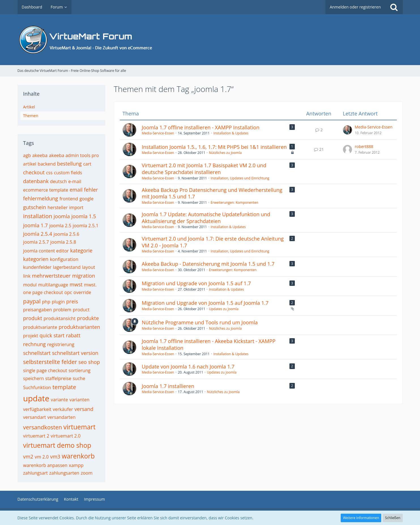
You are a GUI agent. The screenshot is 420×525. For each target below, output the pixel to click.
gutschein (35, 207)
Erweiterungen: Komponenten (234, 202)
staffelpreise (58, 378)
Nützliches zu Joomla (225, 153)
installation (38, 216)
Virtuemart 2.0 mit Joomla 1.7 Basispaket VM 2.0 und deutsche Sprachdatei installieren (204, 169)
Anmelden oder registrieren (355, 7)
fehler (91, 190)
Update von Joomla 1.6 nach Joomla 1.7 (188, 367)
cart (87, 164)
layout (89, 267)
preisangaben (38, 310)
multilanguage (53, 285)
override (82, 292)
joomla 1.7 (36, 225)
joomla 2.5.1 (86, 226)
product (81, 310)
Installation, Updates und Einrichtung (240, 178)
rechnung (35, 344)
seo (83, 362)
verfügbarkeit (37, 409)
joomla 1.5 (84, 216)
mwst (76, 284)
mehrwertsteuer (51, 276)
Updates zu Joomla (224, 309)
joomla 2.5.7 (36, 242)
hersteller (58, 207)
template (64, 387)
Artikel (29, 107)
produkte (88, 318)
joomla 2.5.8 (63, 242)
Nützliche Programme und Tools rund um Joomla (200, 322)
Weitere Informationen (361, 518)
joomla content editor (46, 251)
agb (27, 155)
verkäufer (63, 409)
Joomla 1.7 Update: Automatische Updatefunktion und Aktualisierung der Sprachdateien (206, 218)
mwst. (90, 285)
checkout (34, 172)
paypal (32, 301)
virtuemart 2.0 (66, 436)
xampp (76, 465)
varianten (79, 400)
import (76, 207)
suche (79, 378)
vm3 (55, 457)
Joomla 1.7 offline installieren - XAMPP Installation (201, 127)
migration (83, 276)
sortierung (79, 370)
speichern (34, 378)
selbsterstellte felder (50, 362)
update (36, 398)
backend (47, 164)
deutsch (58, 181)
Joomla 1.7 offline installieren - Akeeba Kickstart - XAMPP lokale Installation (209, 344)
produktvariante (40, 327)
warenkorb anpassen (45, 465)
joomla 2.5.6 (66, 234)
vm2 (28, 457)
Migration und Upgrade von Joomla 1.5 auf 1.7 (196, 283)
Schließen (393, 518)
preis (72, 301)
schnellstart (37, 353)
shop (94, 362)
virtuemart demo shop (57, 445)
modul (30, 285)
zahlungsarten (64, 473)
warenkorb (78, 456)
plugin (58, 302)
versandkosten (43, 427)
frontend (69, 199)
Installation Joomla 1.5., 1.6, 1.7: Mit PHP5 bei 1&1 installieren (214, 147)
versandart (35, 417)
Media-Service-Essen (158, 133)
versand (84, 409)
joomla (62, 216)
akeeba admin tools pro (74, 155)
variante (59, 400)
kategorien (36, 259)
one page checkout (43, 292)
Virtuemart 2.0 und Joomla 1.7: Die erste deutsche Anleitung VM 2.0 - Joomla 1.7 (213, 242)
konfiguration (64, 259)
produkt (33, 318)
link (27, 276)
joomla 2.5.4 (38, 234)
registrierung (61, 344)
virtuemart (80, 427)
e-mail (75, 181)
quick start (52, 335)
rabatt (73, 335)
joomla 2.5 (60, 226)
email (76, 190)
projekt (31, 336)
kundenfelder (37, 267)
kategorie (81, 250)
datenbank (36, 181)
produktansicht (60, 318)
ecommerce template (46, 190)
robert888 (364, 146)
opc (68, 292)
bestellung (69, 164)
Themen (31, 116)
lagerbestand (67, 267)
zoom (87, 473)
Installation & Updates (231, 133)
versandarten (61, 417)
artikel (30, 164)
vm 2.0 (41, 457)
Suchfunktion (37, 387)
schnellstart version (75, 353)
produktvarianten (79, 327)
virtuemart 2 (36, 436)
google (87, 199)
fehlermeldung (41, 198)
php (46, 302)
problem (62, 310)
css (49, 173)
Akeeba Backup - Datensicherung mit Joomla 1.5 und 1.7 (208, 264)
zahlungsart (36, 473)
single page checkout (45, 370)
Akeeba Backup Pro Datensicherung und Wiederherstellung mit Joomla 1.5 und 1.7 (212, 193)
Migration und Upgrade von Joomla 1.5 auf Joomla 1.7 (205, 303)
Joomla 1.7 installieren (168, 386)
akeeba (40, 155)
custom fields (68, 173)
